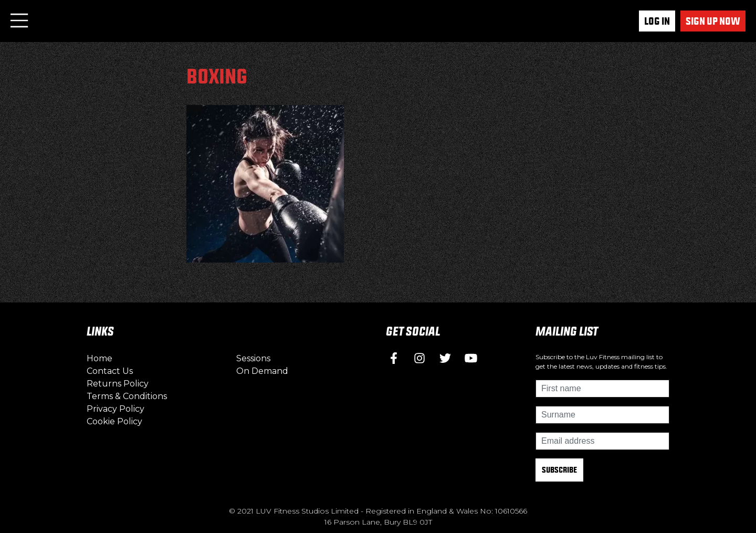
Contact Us (110, 371)
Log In (657, 21)
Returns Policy (118, 384)
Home (99, 358)
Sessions (253, 358)
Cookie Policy (114, 421)
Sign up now (713, 21)
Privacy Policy (115, 409)
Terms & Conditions (127, 396)
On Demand (262, 371)
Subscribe (559, 470)
